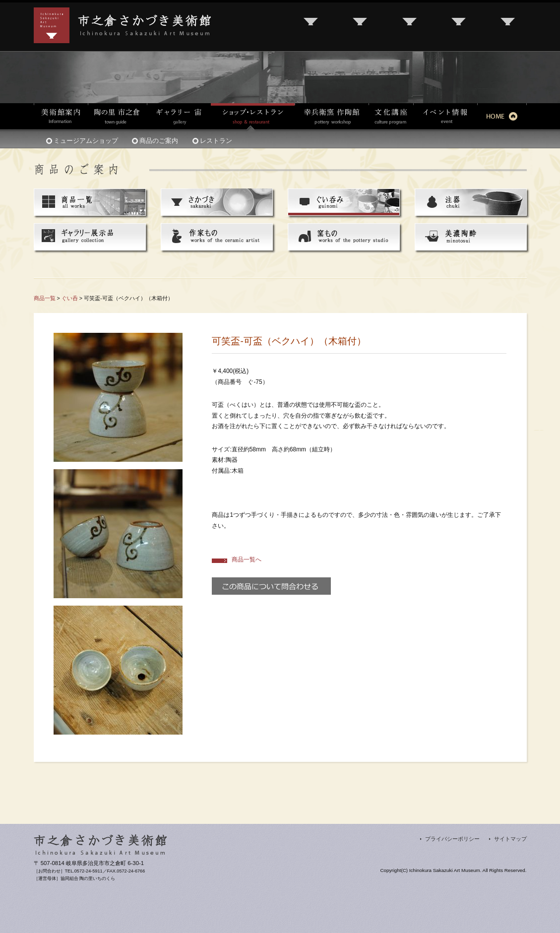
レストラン (216, 141)
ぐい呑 (70, 298)
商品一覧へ (247, 560)
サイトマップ (510, 839)
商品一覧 (45, 298)
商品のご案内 (159, 141)
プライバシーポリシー (452, 839)
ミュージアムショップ (86, 141)
